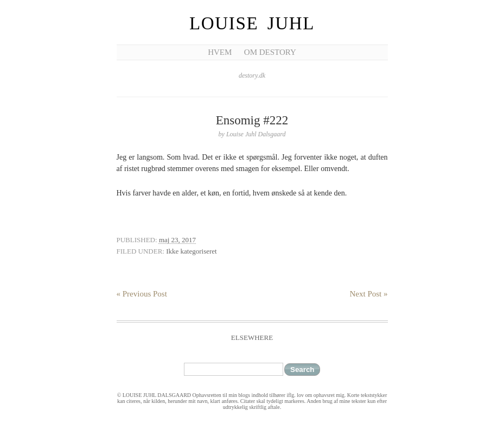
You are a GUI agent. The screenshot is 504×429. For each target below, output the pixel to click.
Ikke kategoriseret (191, 251)
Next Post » (368, 294)
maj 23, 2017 (177, 240)
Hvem (220, 52)
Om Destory (270, 52)
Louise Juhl (252, 23)
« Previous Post (142, 294)
